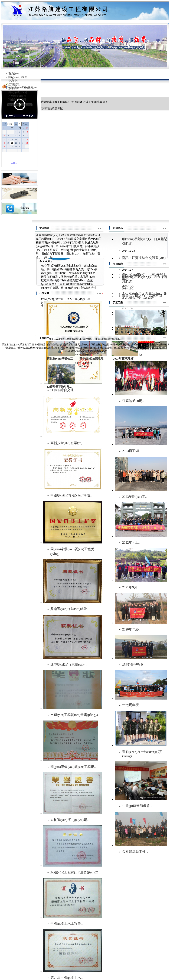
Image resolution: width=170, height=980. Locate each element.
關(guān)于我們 (18, 77)
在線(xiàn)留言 (17, 96)
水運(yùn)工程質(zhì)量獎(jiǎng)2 (74, 872)
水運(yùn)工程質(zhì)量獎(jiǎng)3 (74, 715)
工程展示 (14, 84)
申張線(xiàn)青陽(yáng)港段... (72, 495)
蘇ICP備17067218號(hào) (110, 339)
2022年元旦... (132, 542)
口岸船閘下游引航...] (60, 387)
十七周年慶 (131, 705)
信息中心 (14, 81)
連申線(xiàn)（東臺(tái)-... (69, 664)
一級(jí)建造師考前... (137, 806)
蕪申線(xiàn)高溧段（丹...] (91, 359)
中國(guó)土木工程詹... (67, 924)
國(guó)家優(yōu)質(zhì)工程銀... (73, 767)
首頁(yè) (14, 73)
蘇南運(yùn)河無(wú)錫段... (70, 609)
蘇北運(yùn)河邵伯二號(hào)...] (60, 359)
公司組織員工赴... (135, 852)
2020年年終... (132, 629)
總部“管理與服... (134, 665)
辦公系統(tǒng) (18, 92)
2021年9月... (131, 587)
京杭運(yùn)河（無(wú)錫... (70, 820)
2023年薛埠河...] (123, 359)
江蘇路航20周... (133, 401)
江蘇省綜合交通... (63, 390)
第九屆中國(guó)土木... (67, 978)
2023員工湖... (132, 451)
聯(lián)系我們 (17, 100)
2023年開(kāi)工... (135, 497)
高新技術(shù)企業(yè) (66, 443)
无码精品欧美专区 (52, 108)
